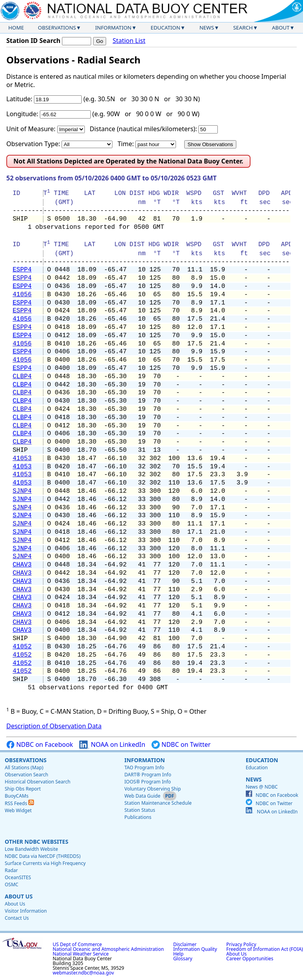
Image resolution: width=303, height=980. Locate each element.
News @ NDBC (262, 787)
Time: (126, 144)
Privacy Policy (241, 944)
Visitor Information (26, 911)
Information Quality (195, 949)
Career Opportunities (250, 959)
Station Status (140, 810)
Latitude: (19, 99)
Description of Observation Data (54, 726)
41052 (22, 647)
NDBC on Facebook (40, 745)
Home (16, 28)
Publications (138, 817)
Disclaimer (185, 944)
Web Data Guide (142, 796)
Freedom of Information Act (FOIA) (265, 949)
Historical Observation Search (37, 782)
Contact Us (17, 918)
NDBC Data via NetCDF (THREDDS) (43, 856)
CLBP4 (22, 377)
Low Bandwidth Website (31, 849)
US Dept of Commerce (78, 944)
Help (178, 954)
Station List (129, 41)
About (281, 28)
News (207, 28)
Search (243, 28)
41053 (22, 458)
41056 (22, 295)
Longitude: (22, 114)
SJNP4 (22, 491)
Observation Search (26, 775)
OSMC (11, 884)
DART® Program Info (148, 775)
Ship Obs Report (23, 789)
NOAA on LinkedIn (112, 745)
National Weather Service (81, 954)
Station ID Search (33, 41)
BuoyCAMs (17, 796)
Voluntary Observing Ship (152, 789)
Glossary (183, 959)
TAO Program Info (144, 767)
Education (166, 28)
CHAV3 (22, 565)
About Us (19, 896)
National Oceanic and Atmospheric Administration (108, 949)
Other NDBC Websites (36, 842)
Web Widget (18, 810)
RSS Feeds (19, 803)
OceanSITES (18, 877)
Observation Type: (33, 144)
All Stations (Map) (24, 767)
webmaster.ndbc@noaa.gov (83, 973)
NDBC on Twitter (181, 745)
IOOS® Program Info (148, 782)
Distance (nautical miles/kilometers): (143, 129)
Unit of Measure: (31, 129)
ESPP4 (22, 270)
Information (113, 28)
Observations (57, 28)
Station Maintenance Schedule (158, 803)
